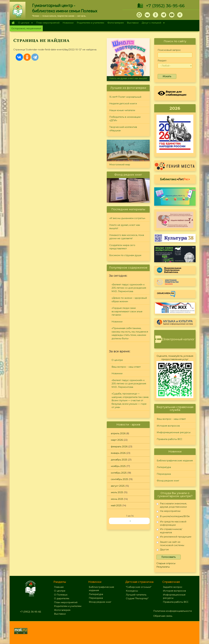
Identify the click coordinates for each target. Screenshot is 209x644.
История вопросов (168, 426)
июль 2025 (117, 492)
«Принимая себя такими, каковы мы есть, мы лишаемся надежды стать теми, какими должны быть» (130, 333)
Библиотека (175, 179)
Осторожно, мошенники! (26, 28)
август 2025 (118, 486)
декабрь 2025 (119, 460)
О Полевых (61, 595)
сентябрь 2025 (119, 479)
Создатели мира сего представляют (122, 247)
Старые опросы (166, 563)
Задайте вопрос (173, 587)
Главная (13, 23)
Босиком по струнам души (125, 255)
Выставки (133, 23)
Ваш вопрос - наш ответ (126, 367)
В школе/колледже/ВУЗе (173, 517)
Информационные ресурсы (174, 432)
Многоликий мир (120, 165)
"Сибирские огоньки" (139, 587)
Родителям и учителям (90, 23)
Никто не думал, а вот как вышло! (128, 78)
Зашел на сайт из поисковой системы (170, 544)
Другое (163, 550)
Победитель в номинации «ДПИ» (125, 119)
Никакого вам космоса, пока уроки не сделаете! (127, 237)
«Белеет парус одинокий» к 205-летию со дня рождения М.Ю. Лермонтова (129, 288)
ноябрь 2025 (118, 466)
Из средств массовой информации (171, 523)
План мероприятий (48, 23)
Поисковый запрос (169, 50)
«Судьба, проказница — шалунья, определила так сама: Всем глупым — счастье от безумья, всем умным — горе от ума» (130, 400)
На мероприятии (168, 512)
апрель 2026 (118, 433)
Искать (167, 76)
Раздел (162, 61)
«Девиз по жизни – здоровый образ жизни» (129, 300)
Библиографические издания (175, 461)
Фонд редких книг (168, 481)
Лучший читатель (136, 595)
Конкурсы (132, 591)
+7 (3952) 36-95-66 (165, 6)
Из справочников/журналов (169, 531)
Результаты (163, 567)
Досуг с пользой (152, 23)
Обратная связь (163, 616)
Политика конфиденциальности (173, 611)
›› (130, 521)
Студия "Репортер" (137, 598)
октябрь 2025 (119, 473)
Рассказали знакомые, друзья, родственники (172, 505)
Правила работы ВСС (170, 439)
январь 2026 (118, 453)
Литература (164, 467)
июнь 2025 (117, 499)
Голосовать (169, 557)
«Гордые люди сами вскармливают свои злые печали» (127, 311)
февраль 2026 (119, 446)
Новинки (68, 23)
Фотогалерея (115, 23)
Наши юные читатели (122, 110)
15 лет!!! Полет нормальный (125, 97)
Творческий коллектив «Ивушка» (123, 129)
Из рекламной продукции (174, 537)
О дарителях (62, 598)
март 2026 (117, 440)
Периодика (164, 474)
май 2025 (116, 505)
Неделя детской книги (123, 103)
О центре (25, 23)
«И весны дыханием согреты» (127, 218)
